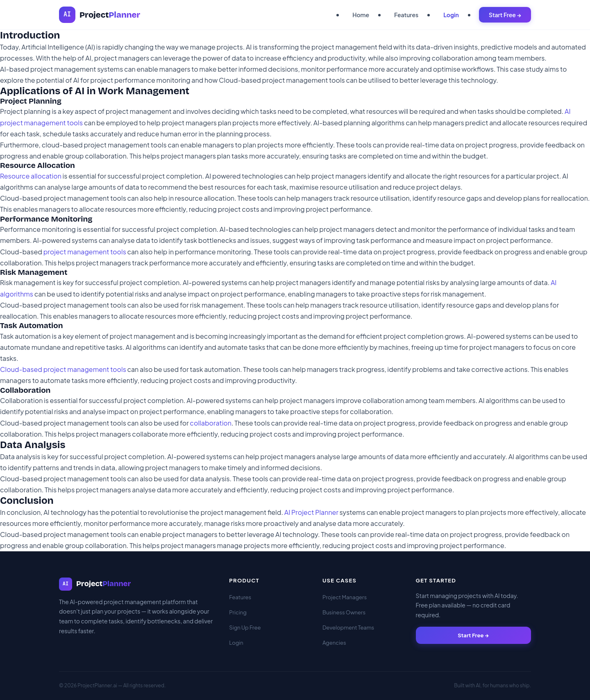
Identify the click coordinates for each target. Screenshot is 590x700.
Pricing (238, 612)
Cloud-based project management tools (63, 369)
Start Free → (505, 15)
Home (361, 15)
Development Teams (348, 628)
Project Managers (345, 597)
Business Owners (344, 612)
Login (451, 15)
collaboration (211, 423)
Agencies (334, 643)
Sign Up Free (245, 628)
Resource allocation (31, 176)
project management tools (85, 252)
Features (406, 15)
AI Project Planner (311, 512)
